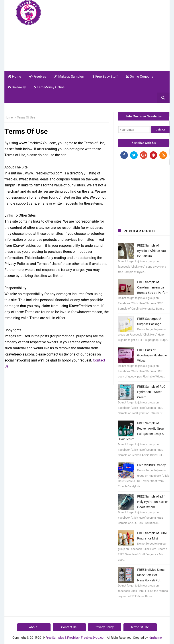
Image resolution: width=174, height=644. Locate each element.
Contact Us (69, 627)
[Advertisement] (114, 35)
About (33, 627)
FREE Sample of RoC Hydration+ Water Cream (151, 392)
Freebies (38, 77)
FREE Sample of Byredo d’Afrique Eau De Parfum (152, 251)
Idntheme (155, 638)
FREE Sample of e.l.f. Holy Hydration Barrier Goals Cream (152, 502)
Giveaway (17, 87)
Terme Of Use (140, 627)
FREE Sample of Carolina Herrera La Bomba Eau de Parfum (153, 287)
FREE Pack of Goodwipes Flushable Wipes (152, 355)
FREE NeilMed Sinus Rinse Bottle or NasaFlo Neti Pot (151, 575)
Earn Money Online (49, 87)
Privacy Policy (104, 627)
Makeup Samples (69, 77)
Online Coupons (140, 77)
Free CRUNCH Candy (152, 465)
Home (15, 77)
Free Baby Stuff (105, 77)
